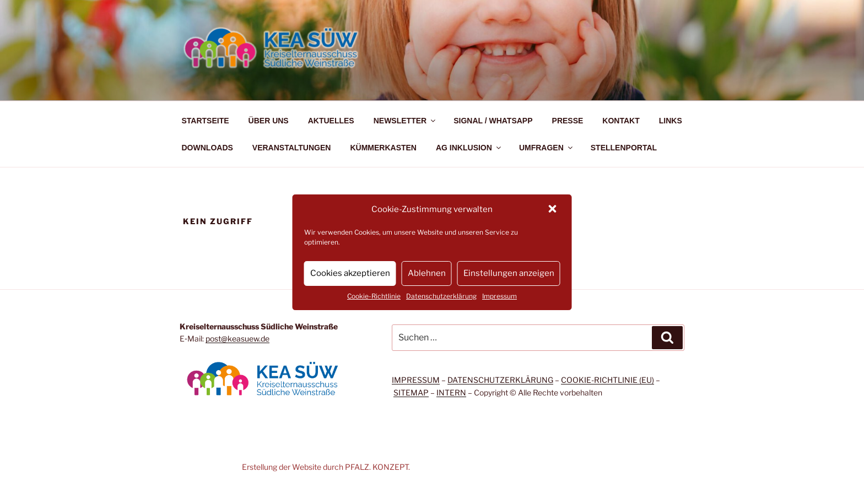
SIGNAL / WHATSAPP (493, 121)
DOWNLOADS (207, 148)
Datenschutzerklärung (441, 296)
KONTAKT (621, 121)
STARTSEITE (206, 121)
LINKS (671, 121)
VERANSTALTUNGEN (292, 148)
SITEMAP (411, 392)
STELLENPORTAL (624, 148)
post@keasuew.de (237, 338)
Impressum (499, 296)
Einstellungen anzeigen (509, 273)
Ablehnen (427, 273)
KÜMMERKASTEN (383, 148)
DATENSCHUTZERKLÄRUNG (500, 380)
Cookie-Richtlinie (374, 296)
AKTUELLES (331, 121)
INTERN (451, 392)
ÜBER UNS (269, 121)
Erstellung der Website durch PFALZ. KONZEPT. (326, 467)
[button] (554, 210)
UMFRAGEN (547, 148)
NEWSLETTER (405, 121)
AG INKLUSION (469, 148)
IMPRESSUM (416, 380)
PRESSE (568, 121)
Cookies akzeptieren (350, 273)
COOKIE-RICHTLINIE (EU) (607, 380)
